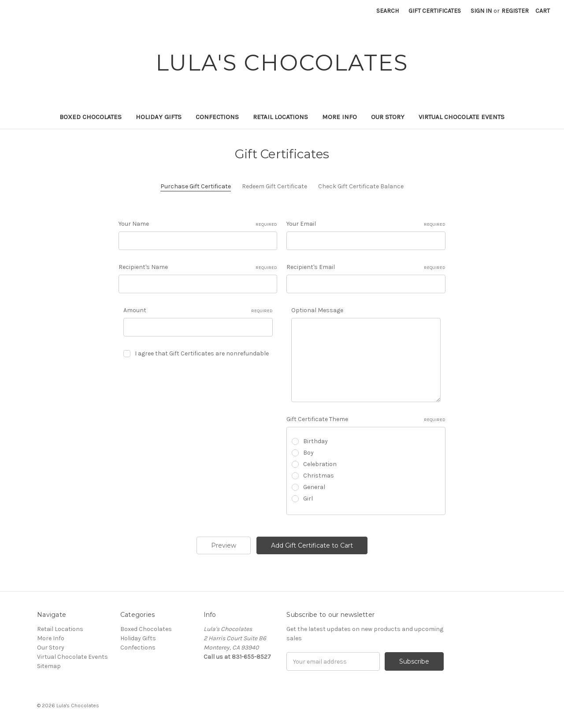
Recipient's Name (198, 267)
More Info (340, 117)
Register (515, 11)
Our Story (388, 117)
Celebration (320, 464)
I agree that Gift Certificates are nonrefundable (202, 353)
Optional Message (317, 310)
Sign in (481, 11)
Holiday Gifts (159, 117)
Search (388, 11)
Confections (217, 117)
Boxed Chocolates (91, 117)
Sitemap (49, 666)
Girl (308, 498)
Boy (308, 453)
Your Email (366, 224)
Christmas (319, 476)
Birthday (315, 441)
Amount (198, 310)
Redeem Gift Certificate (275, 186)
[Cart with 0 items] (543, 11)
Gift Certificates (435, 11)
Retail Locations (280, 117)
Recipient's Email (366, 267)
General (314, 487)
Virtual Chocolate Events (462, 117)
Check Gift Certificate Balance (361, 186)
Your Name (198, 224)
